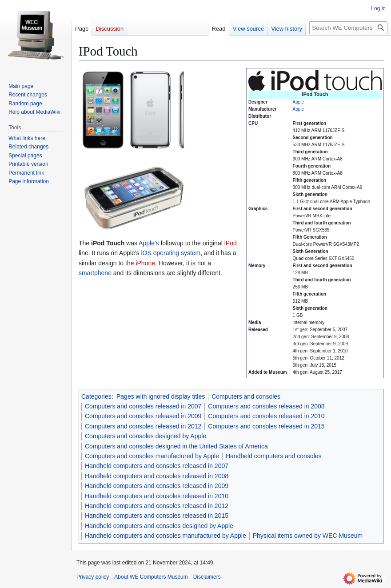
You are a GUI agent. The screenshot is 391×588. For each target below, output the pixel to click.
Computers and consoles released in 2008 (266, 406)
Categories (96, 396)
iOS (146, 253)
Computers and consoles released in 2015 (266, 426)
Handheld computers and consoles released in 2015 (157, 516)
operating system (177, 253)
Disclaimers (207, 577)
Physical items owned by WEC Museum (308, 536)
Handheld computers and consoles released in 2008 (157, 476)
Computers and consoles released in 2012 (143, 426)
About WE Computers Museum (151, 577)
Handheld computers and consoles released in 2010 (157, 496)
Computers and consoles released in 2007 (143, 406)
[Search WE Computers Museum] (348, 28)
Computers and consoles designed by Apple (146, 436)
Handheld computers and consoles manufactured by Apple (166, 536)
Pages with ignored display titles (161, 396)
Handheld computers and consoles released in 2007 (157, 466)
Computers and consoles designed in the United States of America (176, 446)
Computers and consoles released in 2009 (143, 416)
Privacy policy (93, 577)
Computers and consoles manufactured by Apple (152, 456)
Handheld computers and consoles (274, 456)
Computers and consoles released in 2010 (266, 416)
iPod (231, 243)
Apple (299, 102)
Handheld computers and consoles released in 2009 (157, 486)
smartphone (95, 273)
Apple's (149, 243)
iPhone (145, 263)
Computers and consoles (246, 396)
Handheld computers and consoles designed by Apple (159, 526)
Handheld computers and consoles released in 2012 (157, 506)
